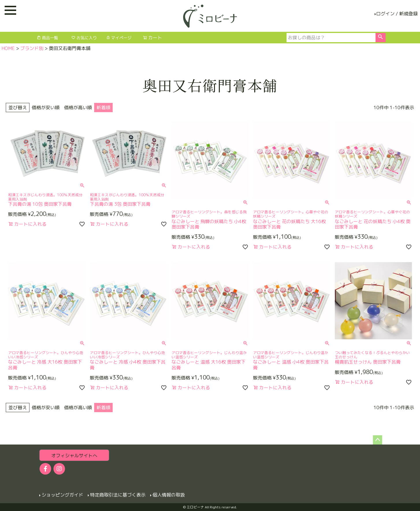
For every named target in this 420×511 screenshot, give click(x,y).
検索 (381, 38)
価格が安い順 (46, 108)
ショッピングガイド (62, 495)
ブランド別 (32, 48)
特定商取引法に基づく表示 (118, 495)
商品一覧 (47, 38)
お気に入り (84, 38)
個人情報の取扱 (168, 495)
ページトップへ (378, 440)
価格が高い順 (78, 108)
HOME (8, 48)
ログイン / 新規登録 (397, 14)
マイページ (119, 38)
